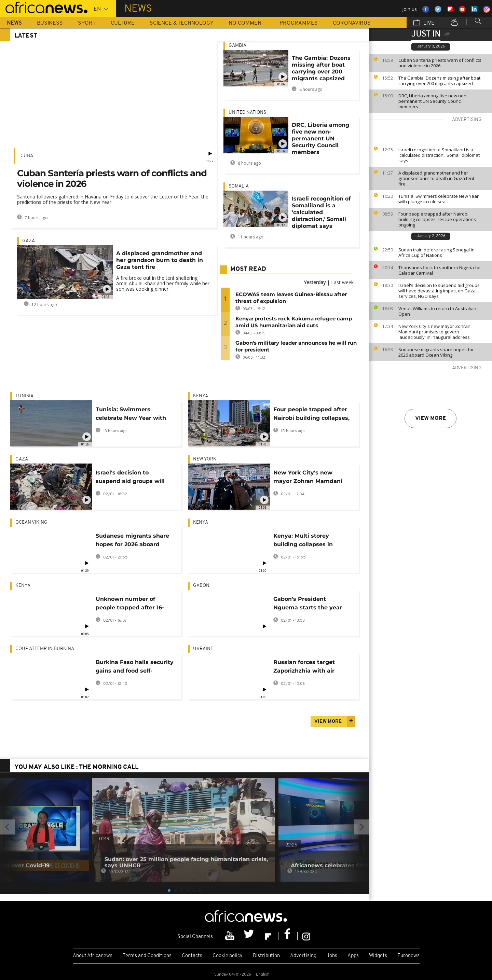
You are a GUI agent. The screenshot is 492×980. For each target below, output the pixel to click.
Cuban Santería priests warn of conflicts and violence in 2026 (440, 63)
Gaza (29, 241)
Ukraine (203, 649)
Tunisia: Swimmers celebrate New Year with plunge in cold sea (439, 199)
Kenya (201, 396)
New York (205, 459)
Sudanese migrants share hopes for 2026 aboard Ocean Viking (436, 352)
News (14, 23)
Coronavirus (352, 23)
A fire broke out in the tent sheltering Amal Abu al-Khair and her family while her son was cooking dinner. (163, 283)
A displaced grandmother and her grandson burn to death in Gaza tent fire (436, 178)
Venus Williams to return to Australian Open (437, 311)
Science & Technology (182, 23)
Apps (353, 956)
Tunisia (24, 396)
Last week (342, 282)
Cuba (27, 156)
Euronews (408, 956)
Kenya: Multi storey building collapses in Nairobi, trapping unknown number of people (312, 541)
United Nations (247, 113)
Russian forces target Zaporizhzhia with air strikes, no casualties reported (304, 668)
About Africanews (93, 956)
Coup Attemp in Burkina (45, 649)
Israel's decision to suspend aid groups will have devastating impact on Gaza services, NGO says (439, 291)
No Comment (247, 23)
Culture (123, 23)
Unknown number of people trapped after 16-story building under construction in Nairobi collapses (130, 604)
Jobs (332, 956)
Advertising (303, 956)
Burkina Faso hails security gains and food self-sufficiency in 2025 (135, 668)
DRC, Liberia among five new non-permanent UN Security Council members (433, 101)
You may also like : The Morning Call (76, 767)
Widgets (378, 956)
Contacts (192, 956)
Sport (87, 23)
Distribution (266, 956)
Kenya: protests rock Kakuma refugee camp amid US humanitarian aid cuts (294, 322)
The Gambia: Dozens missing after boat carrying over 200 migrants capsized (439, 81)
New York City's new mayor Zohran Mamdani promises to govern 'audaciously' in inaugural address (434, 332)
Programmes (299, 23)
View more (430, 418)
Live (424, 23)
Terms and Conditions (147, 956)
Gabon (201, 586)
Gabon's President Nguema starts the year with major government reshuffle (308, 604)
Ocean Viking (31, 522)
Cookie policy (228, 956)
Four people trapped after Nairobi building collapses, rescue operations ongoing (437, 219)
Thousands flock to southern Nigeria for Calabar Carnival (440, 270)
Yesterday (315, 282)
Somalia (239, 186)
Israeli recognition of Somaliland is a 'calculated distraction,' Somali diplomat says (439, 155)
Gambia (237, 46)
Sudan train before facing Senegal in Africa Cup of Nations (436, 252)
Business (50, 23)
